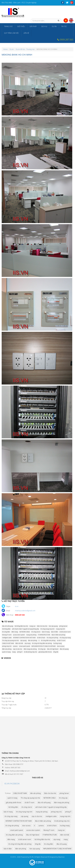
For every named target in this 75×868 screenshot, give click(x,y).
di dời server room (65, 632)
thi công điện (6, 632)
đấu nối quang (64, 649)
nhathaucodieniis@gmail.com (25, 611)
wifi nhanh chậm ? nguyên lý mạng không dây (25, 629)
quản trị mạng (6, 652)
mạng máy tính (60, 629)
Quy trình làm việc (11, 33)
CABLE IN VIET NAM (8, 643)
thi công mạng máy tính (47, 629)
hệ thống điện (6, 629)
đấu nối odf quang (8, 626)
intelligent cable (7, 638)
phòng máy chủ (7, 646)
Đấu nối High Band (53, 649)
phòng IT (20, 652)
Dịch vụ (44, 26)
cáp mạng (28, 643)
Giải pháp (33, 26)
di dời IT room (61, 640)
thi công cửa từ (36, 632)
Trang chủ (8, 26)
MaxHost (61, 857)
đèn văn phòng (33, 640)
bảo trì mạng (46, 632)
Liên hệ (26, 33)
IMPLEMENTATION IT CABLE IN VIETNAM (44, 646)
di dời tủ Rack (41, 638)
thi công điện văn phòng (48, 640)
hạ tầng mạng (57, 643)
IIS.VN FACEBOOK (12, 784)
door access (61, 646)
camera (15, 646)
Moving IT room (7, 635)
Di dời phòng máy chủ (30, 652)
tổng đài (56, 652)
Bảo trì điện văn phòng (58, 635)
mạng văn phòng (31, 635)
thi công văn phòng (52, 638)
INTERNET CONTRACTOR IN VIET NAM (24, 638)
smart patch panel (24, 646)
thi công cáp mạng (65, 638)
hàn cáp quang (53, 626)
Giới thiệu (21, 26)
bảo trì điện (55, 632)
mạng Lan (32, 626)
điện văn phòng (7, 649)
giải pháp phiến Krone (45, 652)
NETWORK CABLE (25, 632)
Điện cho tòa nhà (42, 626)
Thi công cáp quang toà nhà (10, 640)
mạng (14, 652)
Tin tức (64, 26)
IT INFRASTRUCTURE (44, 635)
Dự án (54, 26)
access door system (19, 635)
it (39, 640)
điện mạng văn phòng (30, 649)
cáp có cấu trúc (18, 649)
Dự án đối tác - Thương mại (25, 49)
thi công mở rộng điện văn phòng (42, 643)
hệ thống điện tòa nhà (21, 626)
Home (5, 49)
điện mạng (15, 632)
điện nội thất (19, 643)
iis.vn (17, 606)
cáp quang (23, 640)
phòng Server (63, 626)
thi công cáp (42, 649)
